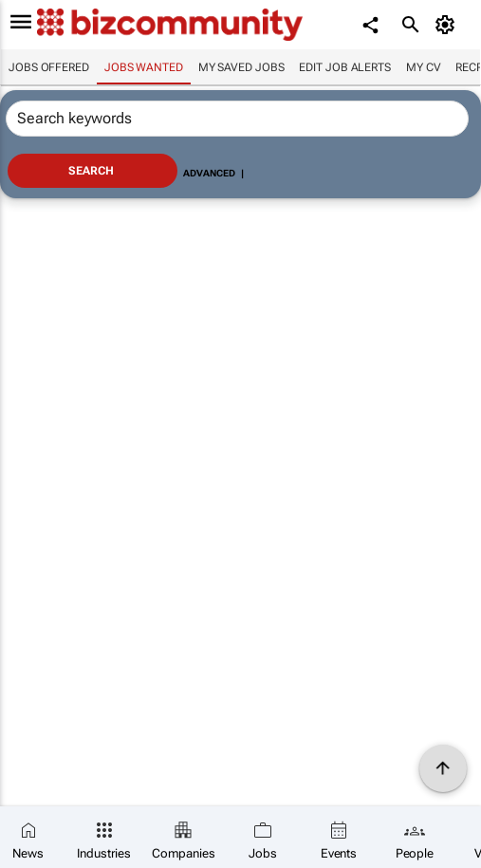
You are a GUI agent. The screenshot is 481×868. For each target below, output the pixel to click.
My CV (424, 67)
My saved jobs (241, 67)
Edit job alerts (345, 67)
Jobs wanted (144, 67)
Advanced (209, 173)
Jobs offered (49, 67)
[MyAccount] (448, 25)
